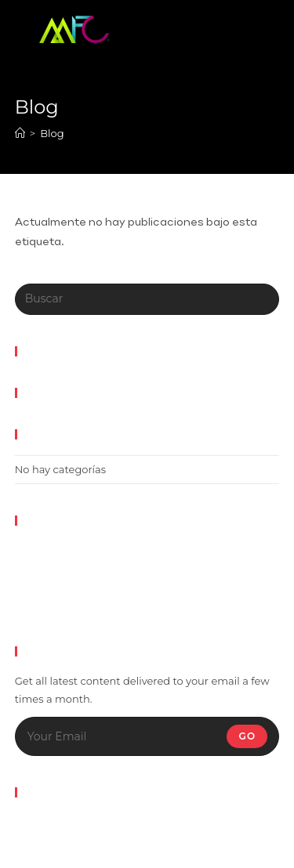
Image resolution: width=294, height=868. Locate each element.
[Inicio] (20, 133)
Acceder (36, 550)
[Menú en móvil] (232, 27)
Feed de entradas (59, 569)
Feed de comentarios (69, 587)
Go (247, 736)
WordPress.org (52, 606)
